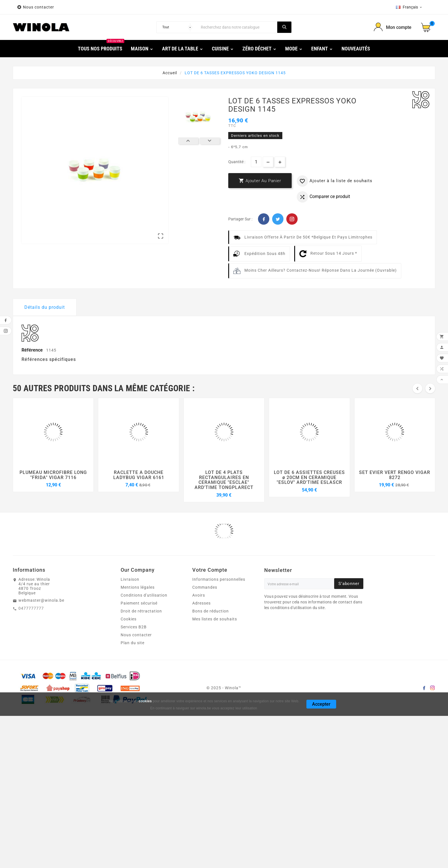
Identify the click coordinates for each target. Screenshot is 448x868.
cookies (145, 701)
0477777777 (31, 608)
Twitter (278, 219)
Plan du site (133, 643)
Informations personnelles (219, 579)
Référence (33, 350)
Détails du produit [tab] (45, 307)
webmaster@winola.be (41, 600)
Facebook (264, 219)
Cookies (129, 619)
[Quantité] (256, 162)
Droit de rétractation (141, 611)
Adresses (201, 603)
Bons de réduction (211, 611)
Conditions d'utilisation (144, 595)
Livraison (130, 579)
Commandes (205, 587)
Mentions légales (138, 587)
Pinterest (292, 219)
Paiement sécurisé (139, 603)
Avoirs (199, 595)
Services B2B (134, 627)
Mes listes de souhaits (215, 619)
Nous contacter (39, 7)
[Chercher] (237, 27)
